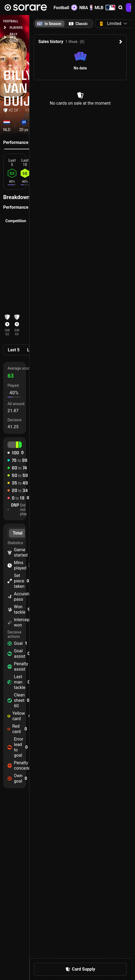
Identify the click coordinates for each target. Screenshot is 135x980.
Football (65, 8)
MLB (105, 8)
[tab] (78, 24)
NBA (86, 8)
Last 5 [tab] (14, 350)
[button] (121, 8)
